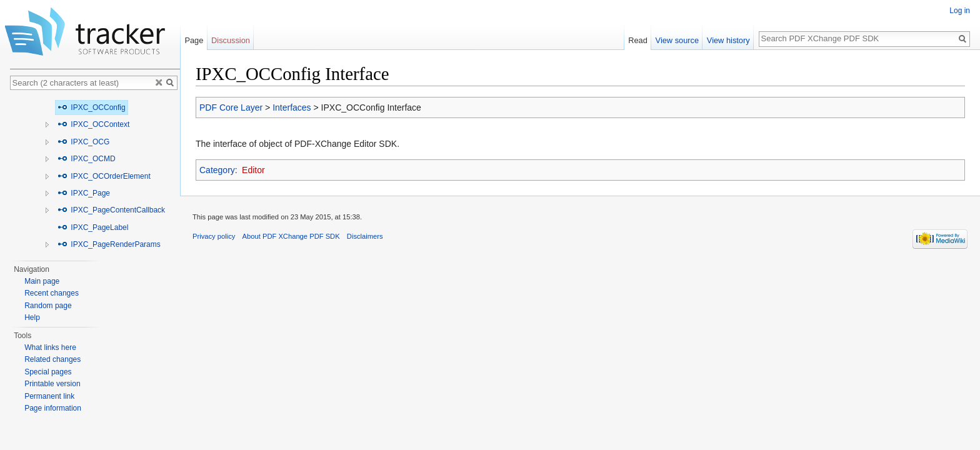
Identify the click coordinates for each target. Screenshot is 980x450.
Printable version (52, 384)
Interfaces (292, 107)
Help (32, 317)
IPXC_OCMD (87, 159)
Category (217, 170)
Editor (253, 170)
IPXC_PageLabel (93, 227)
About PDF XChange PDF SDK (291, 236)
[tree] (95, 176)
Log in (960, 11)
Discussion (231, 40)
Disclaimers (365, 236)
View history (728, 40)
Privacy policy (214, 236)
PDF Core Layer (231, 107)
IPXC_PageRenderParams (109, 244)
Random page (48, 306)
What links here (50, 347)
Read (638, 40)
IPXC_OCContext (93, 124)
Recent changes (52, 293)
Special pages (48, 372)
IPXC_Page (84, 193)
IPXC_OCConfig (92, 107)
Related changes (52, 359)
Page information (53, 408)
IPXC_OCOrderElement (104, 176)
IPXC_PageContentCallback (111, 210)
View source (677, 40)
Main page (42, 281)
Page (194, 40)
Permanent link (49, 396)
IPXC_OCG (83, 142)
